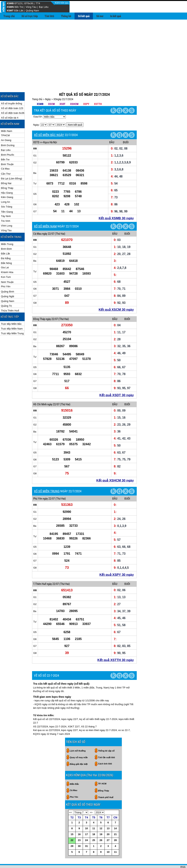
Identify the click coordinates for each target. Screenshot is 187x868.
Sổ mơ (100, 16)
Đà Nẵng (6, 246)
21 (115, 822)
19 (101, 822)
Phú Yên (6, 274)
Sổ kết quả (84, 16)
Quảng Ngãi (7, 284)
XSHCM (74, 92)
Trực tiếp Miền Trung (12, 321)
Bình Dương (8, 133)
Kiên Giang (7, 185)
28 (115, 828)
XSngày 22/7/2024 (63, 87)
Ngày (48, 87)
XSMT (10, 11)
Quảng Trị (6, 293)
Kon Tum (6, 265)
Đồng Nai (6, 171)
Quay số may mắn (79, 745)
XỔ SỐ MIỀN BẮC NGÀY (49, 123)
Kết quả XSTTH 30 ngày (116, 648)
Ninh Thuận (7, 270)
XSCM (51, 92)
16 (79, 822)
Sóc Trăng (7, 194)
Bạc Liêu (44, 7)
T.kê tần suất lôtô (106, 745)
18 (94, 822)
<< (70, 800)
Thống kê (66, 16)
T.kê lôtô (49, 16)
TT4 (38, 3)
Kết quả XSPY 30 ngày (117, 562)
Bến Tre (19, 7)
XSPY (86, 92)
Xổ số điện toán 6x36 (13, 101)
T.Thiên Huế (40, 572)
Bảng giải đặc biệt (79, 752)
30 (79, 834)
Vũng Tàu (31, 7)
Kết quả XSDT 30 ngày (117, 383)
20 (108, 822)
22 (72, 828)
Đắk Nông (6, 251)
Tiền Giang (7, 199)
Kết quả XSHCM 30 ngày (115, 468)
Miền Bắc (74, 772)
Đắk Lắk (5, 241)
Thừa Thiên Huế (10, 298)
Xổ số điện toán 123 (12, 96)
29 (72, 834)
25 (94, 828)
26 (101, 828)
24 (86, 828)
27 (108, 828)
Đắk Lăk (19, 11)
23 (79, 828)
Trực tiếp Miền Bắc (11, 312)
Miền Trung (7, 232)
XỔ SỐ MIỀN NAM (45, 214)
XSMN (10, 7)
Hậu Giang (7, 180)
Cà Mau (5, 156)
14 (115, 816)
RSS (183, 855)
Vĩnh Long (7, 213)
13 (108, 816)
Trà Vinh (5, 209)
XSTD (36, 130)
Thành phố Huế (106, 785)
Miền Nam (7, 119)
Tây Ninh (6, 204)
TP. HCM (102, 771)
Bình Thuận (7, 152)
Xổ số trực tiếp (30, 16)
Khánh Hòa (7, 260)
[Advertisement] (93, 48)
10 (86, 816)
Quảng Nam (32, 11)
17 (86, 822)
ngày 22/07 (48, 221)
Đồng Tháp (7, 176)
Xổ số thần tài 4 (10, 105)
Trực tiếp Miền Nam (12, 316)
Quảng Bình (7, 279)
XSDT (62, 92)
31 (86, 834)
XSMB (10, 3)
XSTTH (98, 92)
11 (94, 816)
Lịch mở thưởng (78, 738)
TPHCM (5, 123)
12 (101, 816)
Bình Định (6, 236)
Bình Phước (8, 142)
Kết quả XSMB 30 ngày (116, 206)
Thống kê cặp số (106, 738)
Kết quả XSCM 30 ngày (116, 297)
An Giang (6, 128)
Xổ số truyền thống (11, 91)
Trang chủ (9, 16)
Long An (5, 190)
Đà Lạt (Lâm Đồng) (11, 166)
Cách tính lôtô (105, 751)
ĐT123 (18, 3)
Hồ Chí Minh (40, 392)
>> (91, 800)
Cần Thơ (6, 161)
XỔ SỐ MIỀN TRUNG (47, 479)
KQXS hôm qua (62, 3)
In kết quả (116, 16)
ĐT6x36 (29, 3)
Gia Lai (5, 255)
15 (72, 822)
